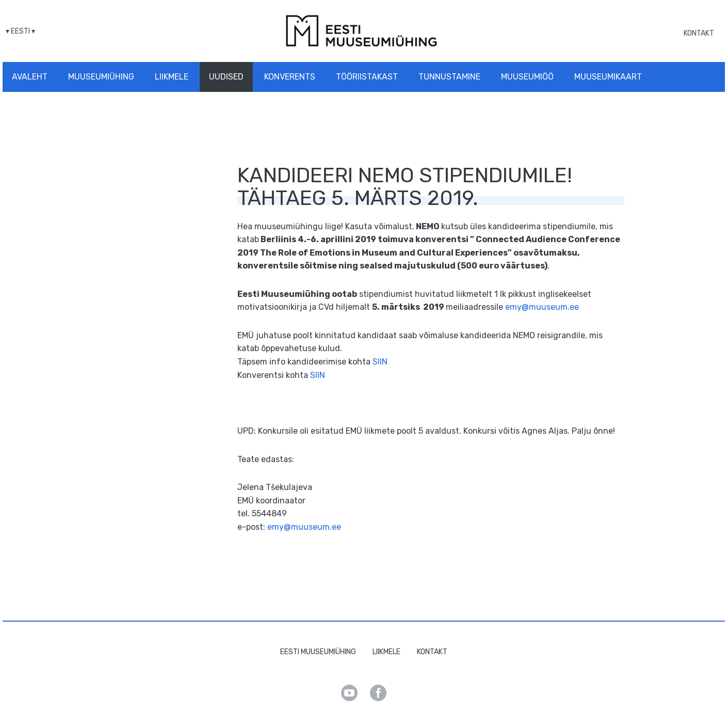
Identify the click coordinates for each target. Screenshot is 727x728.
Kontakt (699, 33)
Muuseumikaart (608, 77)
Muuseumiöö (527, 77)
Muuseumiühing (101, 77)
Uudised (226, 77)
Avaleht (30, 77)
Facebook (378, 693)
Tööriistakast (367, 77)
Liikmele (172, 77)
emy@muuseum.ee (542, 307)
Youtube (349, 693)
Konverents (290, 77)
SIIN (380, 362)
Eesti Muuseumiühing (318, 652)
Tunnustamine (449, 77)
